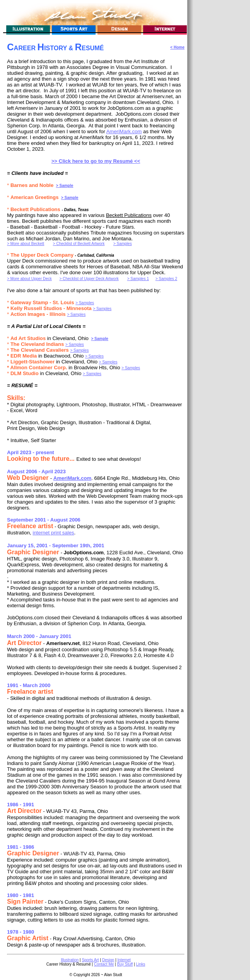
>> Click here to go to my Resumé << (96, 161)
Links (141, 964)
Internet (124, 960)
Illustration (70, 960)
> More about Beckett (26, 244)
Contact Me (104, 964)
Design (108, 960)
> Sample (65, 186)
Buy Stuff (125, 964)
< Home (177, 47)
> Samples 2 (166, 279)
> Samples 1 (138, 279)
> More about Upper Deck (29, 279)
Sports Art (90, 960)
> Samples (122, 244)
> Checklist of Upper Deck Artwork (89, 279)
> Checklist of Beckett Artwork (79, 244)
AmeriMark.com (124, 131)
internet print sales (53, 533)
